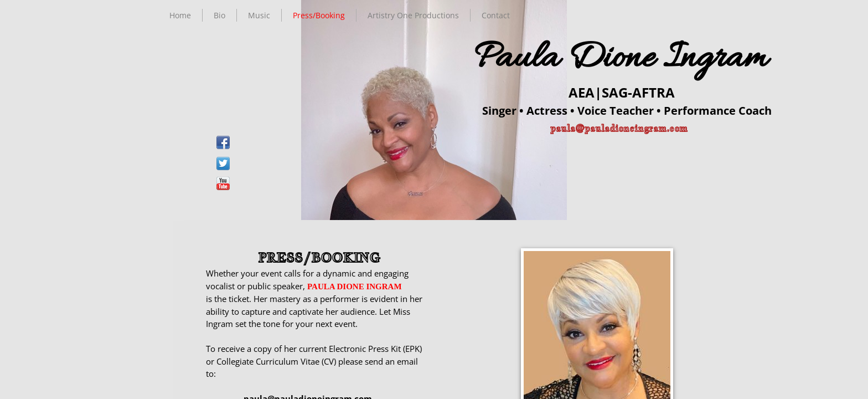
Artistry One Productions (413, 15)
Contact (496, 15)
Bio (219, 15)
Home (180, 15)
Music (259, 15)
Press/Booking (319, 15)
